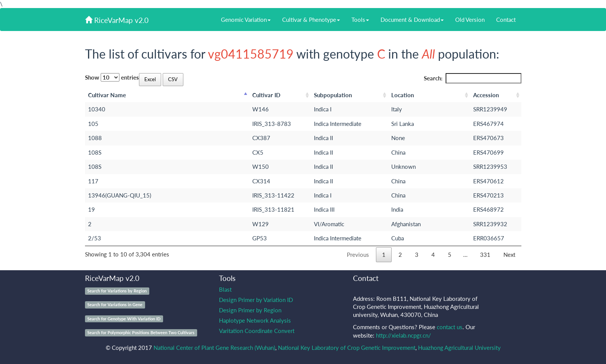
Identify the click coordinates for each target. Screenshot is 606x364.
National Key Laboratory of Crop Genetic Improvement (347, 348)
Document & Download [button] (412, 20)
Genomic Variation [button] (246, 20)
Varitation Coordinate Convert (257, 331)
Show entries (112, 77)
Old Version (470, 20)
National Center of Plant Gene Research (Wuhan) (214, 348)
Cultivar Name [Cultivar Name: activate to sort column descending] (107, 95)
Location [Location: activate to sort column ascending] (403, 95)
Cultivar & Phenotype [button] (311, 20)
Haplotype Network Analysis (255, 320)
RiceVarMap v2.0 (117, 20)
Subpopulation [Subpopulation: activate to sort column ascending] (333, 95)
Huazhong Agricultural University (459, 348)
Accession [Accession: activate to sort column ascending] (486, 95)
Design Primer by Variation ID (256, 300)
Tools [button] (360, 20)
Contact (506, 20)
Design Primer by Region (250, 310)
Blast (225, 289)
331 (485, 255)
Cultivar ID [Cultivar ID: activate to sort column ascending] (266, 95)
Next (509, 255)
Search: (473, 78)
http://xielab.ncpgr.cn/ (403, 335)
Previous (358, 255)
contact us (450, 327)
